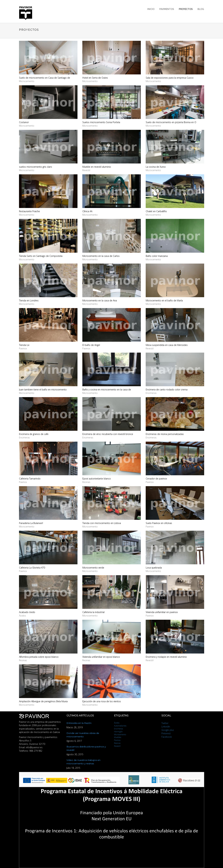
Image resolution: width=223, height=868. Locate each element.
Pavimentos (167, 9)
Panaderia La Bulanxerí (31, 523)
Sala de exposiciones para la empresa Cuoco (170, 78)
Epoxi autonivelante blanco (97, 479)
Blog (201, 9)
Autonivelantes (120, 726)
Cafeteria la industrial (93, 612)
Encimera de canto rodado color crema (167, 390)
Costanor (24, 122)
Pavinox (117, 740)
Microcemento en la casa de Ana (100, 301)
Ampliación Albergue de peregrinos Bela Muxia (43, 701)
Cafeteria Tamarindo (30, 479)
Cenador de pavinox (156, 479)
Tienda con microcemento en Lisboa (102, 523)
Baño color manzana (157, 256)
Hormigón (118, 732)
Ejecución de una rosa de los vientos (102, 701)
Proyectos (186, 9)
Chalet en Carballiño (156, 211)
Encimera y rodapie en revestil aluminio (166, 657)
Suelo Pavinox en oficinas (159, 523)
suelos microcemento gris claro (35, 167)
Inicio (151, 9)
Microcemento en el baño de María (164, 301)
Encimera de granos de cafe (34, 434)
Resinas (117, 743)
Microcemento (120, 734)
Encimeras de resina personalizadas (165, 434)
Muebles (118, 737)
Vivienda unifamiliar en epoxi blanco (101, 657)
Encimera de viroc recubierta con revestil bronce (108, 434)
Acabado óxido (27, 612)
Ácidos (117, 723)
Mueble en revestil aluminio (97, 167)
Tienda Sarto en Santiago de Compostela (41, 256)
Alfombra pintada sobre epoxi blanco (39, 657)
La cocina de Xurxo (156, 167)
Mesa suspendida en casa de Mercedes (167, 345)
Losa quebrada (154, 568)
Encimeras (118, 729)
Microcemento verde (93, 568)
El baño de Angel (91, 345)
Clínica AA (87, 211)
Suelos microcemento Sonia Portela (101, 122)
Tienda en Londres (29, 301)
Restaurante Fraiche (29, 211)
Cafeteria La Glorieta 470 (32, 568)
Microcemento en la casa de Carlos (101, 256)
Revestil (117, 746)
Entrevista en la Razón (79, 723)
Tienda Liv (24, 345)
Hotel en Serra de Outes (95, 78)
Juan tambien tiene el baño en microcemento (43, 390)
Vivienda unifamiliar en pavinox (162, 612)
